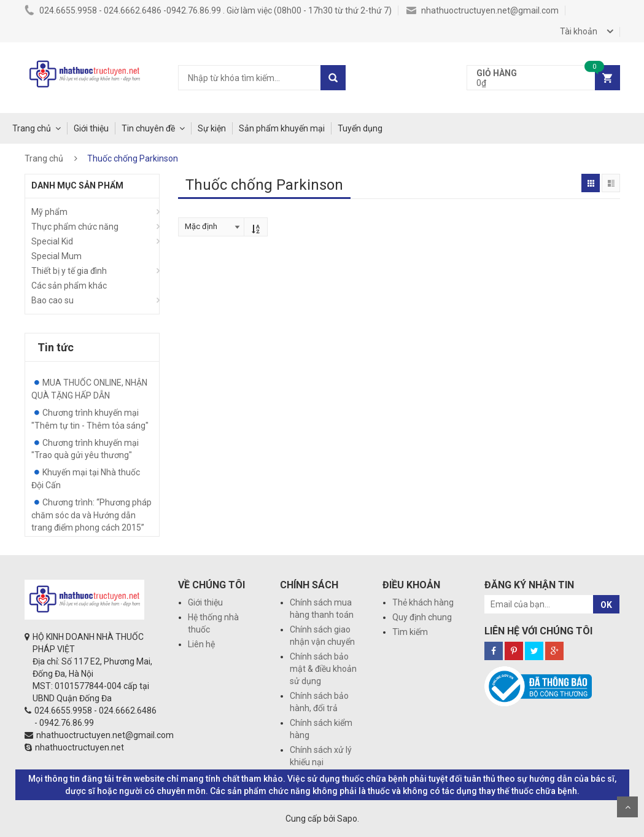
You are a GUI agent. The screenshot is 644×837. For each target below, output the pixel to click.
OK (606, 605)
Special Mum (56, 256)
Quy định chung (422, 617)
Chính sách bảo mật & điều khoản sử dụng (323, 669)
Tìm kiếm (410, 632)
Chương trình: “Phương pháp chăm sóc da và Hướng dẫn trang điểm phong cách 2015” (91, 515)
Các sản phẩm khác (69, 286)
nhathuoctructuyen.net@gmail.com (483, 10)
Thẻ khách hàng (423, 602)
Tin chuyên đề (148, 128)
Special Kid (52, 241)
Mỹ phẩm (49, 212)
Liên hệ (201, 644)
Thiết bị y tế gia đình (69, 271)
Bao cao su (52, 300)
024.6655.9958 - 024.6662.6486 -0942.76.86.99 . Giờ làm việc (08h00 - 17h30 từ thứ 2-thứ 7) (208, 10)
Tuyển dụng (360, 128)
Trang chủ (32, 128)
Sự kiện (212, 128)
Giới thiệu (91, 128)
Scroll (627, 807)
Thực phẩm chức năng (75, 227)
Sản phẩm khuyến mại (282, 128)
